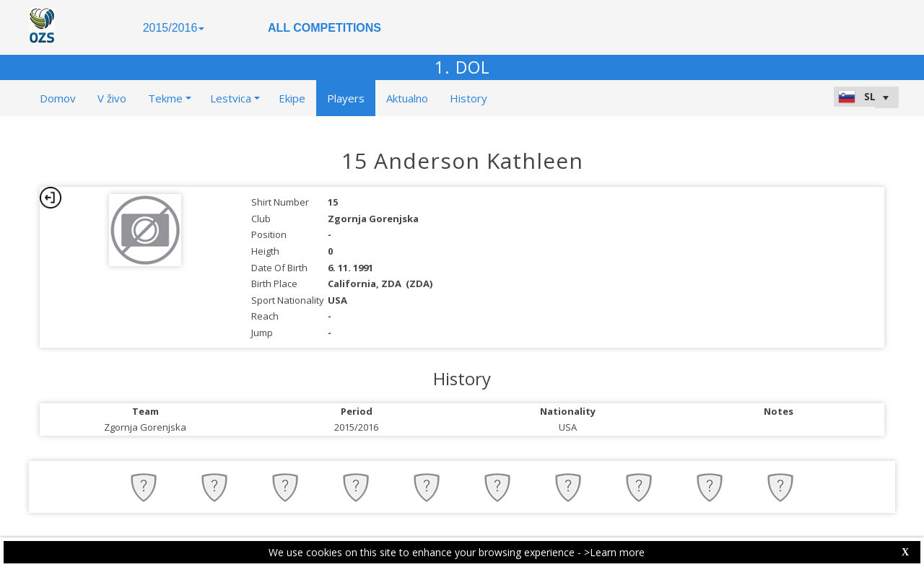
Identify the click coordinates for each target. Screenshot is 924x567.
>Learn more (614, 552)
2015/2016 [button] (174, 28)
